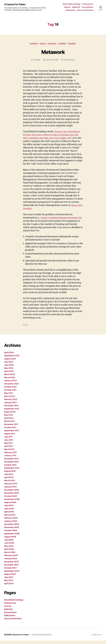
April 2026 (9, 356)
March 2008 (10, 556)
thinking (63, 44)
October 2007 (10, 571)
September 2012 (12, 412)
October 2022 (10, 390)
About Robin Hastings (72, 4)
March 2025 (10, 378)
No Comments (70, 60)
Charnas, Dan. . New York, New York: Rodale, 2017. (53, 135)
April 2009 (9, 515)
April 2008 (9, 553)
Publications (70, 10)
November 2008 (12, 531)
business (33, 44)
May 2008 (9, 550)
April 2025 (9, 375)
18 (27, 328)
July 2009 (9, 509)
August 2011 (10, 437)
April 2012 (9, 422)
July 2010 (9, 478)
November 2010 (11, 465)
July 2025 (9, 365)
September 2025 (12, 359)
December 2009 (12, 493)
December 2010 (11, 462)
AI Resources (88, 4)
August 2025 (10, 362)
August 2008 (10, 540)
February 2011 (11, 456)
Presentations (87, 7)
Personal (52, 44)
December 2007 (11, 565)
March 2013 (9, 400)
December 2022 (11, 387)
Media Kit (76, 7)
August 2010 (10, 475)
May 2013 (9, 397)
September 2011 (11, 434)
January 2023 (10, 384)
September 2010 (12, 472)
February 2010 (11, 487)
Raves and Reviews (85, 10)
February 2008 (11, 559)
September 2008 (12, 537)
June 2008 (9, 546)
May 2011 (8, 447)
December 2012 (11, 409)
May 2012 (8, 418)
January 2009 (11, 525)
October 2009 (11, 500)
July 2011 (8, 440)
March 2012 (9, 425)
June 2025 (9, 369)
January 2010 (10, 490)
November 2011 (11, 428)
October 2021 (10, 393)
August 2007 (10, 578)
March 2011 (9, 453)
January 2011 (10, 459)
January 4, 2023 (52, 60)
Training (73, 44)
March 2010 (10, 484)
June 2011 (9, 443)
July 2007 (9, 581)
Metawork (53, 52)
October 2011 (10, 431)
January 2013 (10, 406)
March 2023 (10, 381)
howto (42, 44)
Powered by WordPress (42, 638)
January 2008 (11, 562)
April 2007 (9, 587)
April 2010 (9, 481)
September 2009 (12, 503)
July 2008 (9, 543)
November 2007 (11, 568)
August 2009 (10, 506)
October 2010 (10, 468)
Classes (67, 7)
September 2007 (12, 575)
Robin (38, 60)
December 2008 (12, 528)
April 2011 (9, 450)
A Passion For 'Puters (16, 4)
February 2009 (11, 521)
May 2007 (9, 584)
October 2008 (11, 534)
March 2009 (10, 518)
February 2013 (11, 403)
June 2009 (9, 512)
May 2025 (9, 372)
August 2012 (10, 415)
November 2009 (12, 497)
